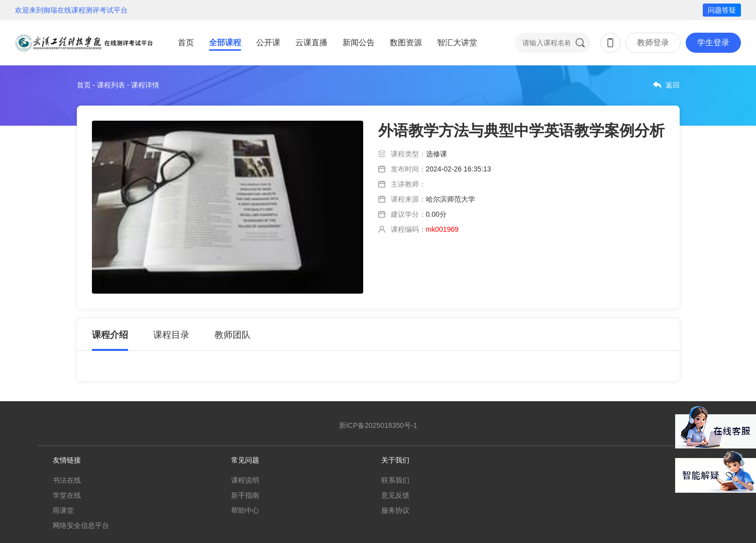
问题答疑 (722, 10)
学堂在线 (67, 495)
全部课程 (225, 42)
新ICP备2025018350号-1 (378, 425)
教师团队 (233, 335)
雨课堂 (63, 510)
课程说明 (245, 480)
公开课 (268, 42)
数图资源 (406, 42)
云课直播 (311, 42)
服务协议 (395, 510)
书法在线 (67, 480)
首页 (186, 42)
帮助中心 (245, 510)
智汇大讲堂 (457, 42)
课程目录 (171, 335)
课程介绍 (110, 335)
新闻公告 (359, 42)
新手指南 (245, 495)
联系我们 (395, 480)
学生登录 (713, 42)
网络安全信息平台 (81, 525)
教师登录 (653, 42)
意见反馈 (395, 495)
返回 (673, 85)
